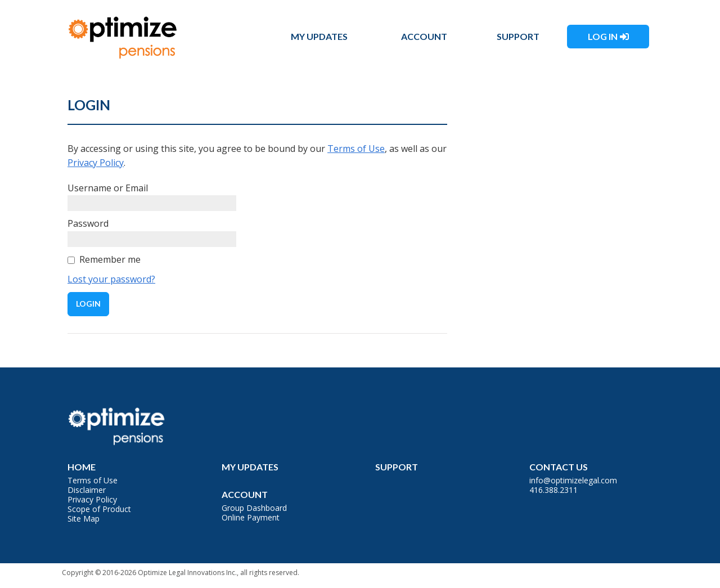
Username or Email (108, 188)
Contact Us (559, 467)
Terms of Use (356, 149)
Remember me (110, 259)
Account (424, 36)
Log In (603, 36)
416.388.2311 (553, 490)
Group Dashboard (254, 508)
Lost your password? (111, 279)
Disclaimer (87, 490)
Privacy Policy (96, 163)
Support (518, 36)
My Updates (319, 36)
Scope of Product (99, 509)
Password (88, 223)
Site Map (84, 519)
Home (82, 467)
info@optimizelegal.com (573, 480)
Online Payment (251, 517)
